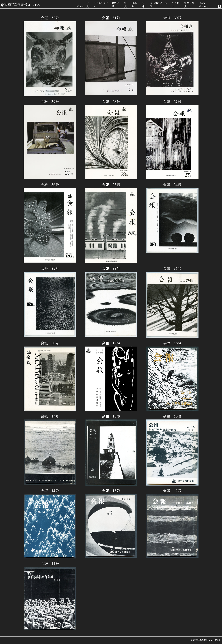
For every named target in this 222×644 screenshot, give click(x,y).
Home (80, 7)
